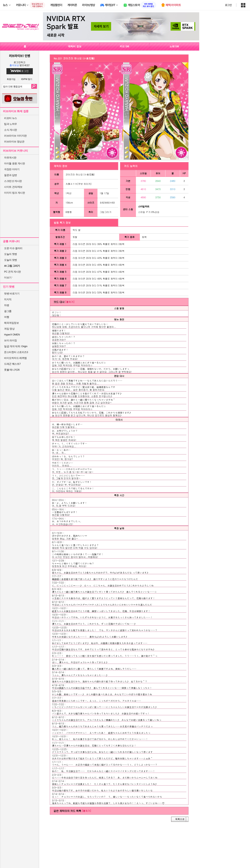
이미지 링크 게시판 (14, 193)
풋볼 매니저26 (12, 370)
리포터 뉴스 (11, 118)
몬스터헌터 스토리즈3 (16, 352)
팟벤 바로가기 (12, 294)
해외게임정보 (11, 323)
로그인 (228, 5)
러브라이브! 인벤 (19, 56)
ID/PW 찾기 (27, 79)
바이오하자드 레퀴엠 (15, 358)
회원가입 (11, 79)
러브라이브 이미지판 (15, 136)
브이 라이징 (11, 340)
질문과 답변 (11, 175)
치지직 (8, 299)
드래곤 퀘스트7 (12, 364)
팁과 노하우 (11, 124)
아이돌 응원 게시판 (14, 163)
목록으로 (180, 819)
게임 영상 (9, 329)
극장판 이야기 (12, 169)
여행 (7, 317)
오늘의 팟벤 (11, 260)
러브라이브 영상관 (14, 142)
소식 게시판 (11, 130)
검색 (34, 86)
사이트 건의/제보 (13, 187)
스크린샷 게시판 (13, 181)
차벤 (7, 305)
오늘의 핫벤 (11, 254)
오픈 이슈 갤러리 (13, 248)
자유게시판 (10, 158)
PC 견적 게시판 (12, 272)
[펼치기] (70, 302)
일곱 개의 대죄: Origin (16, 346)
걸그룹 (8, 311)
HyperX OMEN (12, 335)
